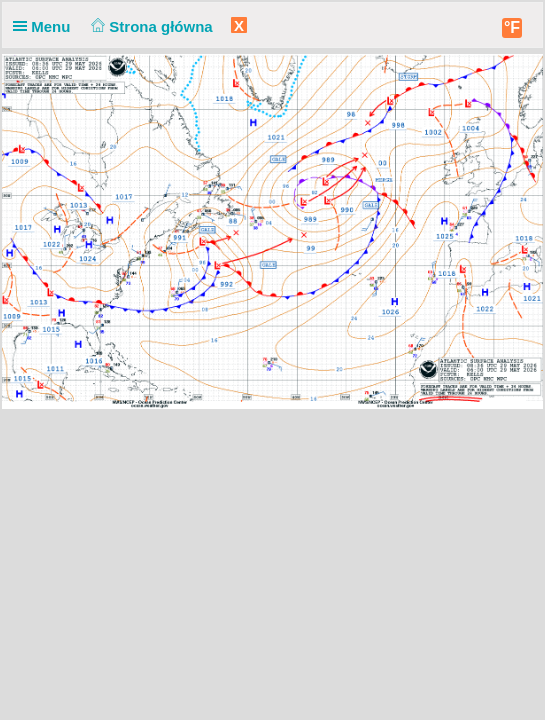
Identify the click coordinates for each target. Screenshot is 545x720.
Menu (46, 26)
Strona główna (150, 26)
